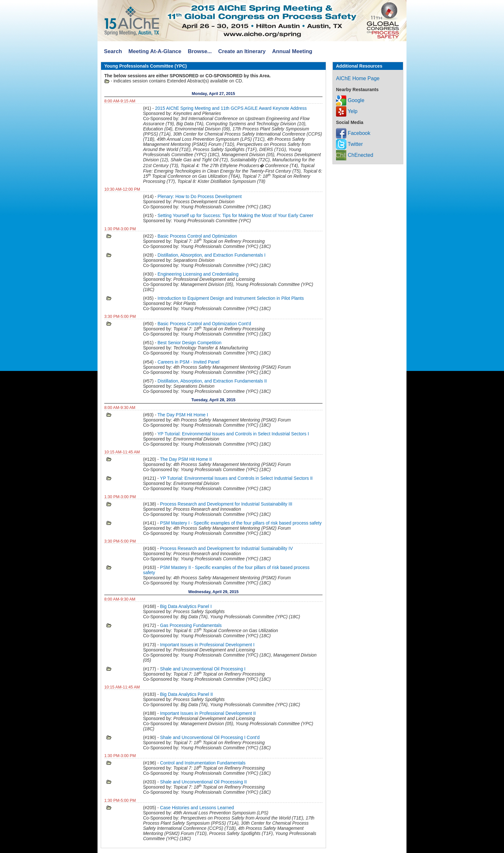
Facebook (353, 133)
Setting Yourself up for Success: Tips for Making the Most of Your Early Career (236, 215)
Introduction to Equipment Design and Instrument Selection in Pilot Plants (231, 298)
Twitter (349, 144)
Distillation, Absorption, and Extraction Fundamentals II (212, 381)
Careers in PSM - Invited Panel (189, 362)
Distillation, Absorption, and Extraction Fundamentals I (212, 255)
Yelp (347, 111)
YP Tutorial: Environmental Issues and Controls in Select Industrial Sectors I (233, 434)
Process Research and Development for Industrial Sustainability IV (226, 548)
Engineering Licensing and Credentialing (198, 274)
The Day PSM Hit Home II (186, 459)
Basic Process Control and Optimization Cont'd (205, 324)
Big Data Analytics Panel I (186, 606)
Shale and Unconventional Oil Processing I (203, 669)
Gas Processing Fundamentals (191, 625)
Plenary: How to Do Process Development (200, 196)
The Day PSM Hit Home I (183, 415)
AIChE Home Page (358, 78)
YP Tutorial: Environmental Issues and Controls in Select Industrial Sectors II (236, 478)
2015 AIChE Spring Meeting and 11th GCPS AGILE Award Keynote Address (231, 108)
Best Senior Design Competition (190, 343)
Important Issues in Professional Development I (207, 645)
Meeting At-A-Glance (155, 51)
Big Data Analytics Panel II (186, 694)
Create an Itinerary (242, 51)
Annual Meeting (292, 51)
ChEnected (355, 155)
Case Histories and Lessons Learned (197, 808)
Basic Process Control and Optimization (197, 236)
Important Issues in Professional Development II (208, 713)
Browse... (200, 51)
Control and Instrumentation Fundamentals (203, 763)
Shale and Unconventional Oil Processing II (203, 782)
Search (113, 51)
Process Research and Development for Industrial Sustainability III (226, 504)
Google (350, 100)
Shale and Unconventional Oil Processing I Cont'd (210, 737)
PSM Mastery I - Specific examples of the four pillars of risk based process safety (241, 523)
